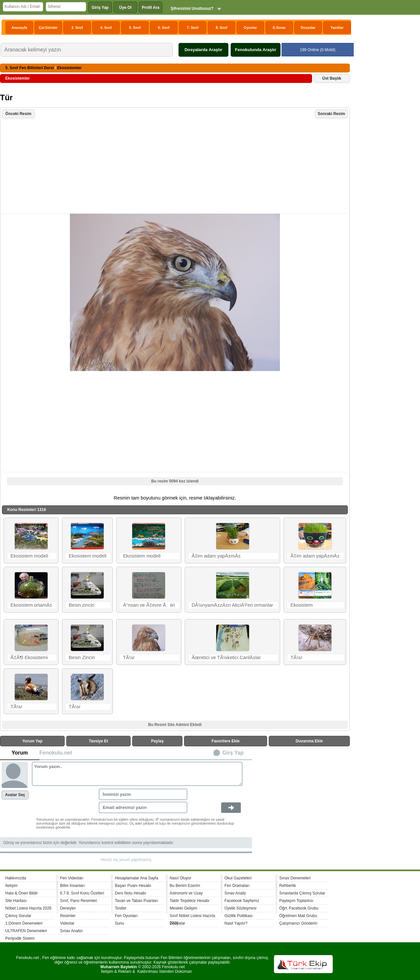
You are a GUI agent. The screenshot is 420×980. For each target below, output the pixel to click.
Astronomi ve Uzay (186, 893)
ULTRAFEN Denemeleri (26, 931)
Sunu (119, 923)
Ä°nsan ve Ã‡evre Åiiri (149, 605)
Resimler (68, 916)
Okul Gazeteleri (238, 878)
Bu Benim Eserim (185, 886)
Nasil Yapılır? (236, 923)
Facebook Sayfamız (242, 901)
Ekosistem (302, 605)
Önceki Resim (18, 114)
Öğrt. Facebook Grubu (299, 908)
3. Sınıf (77, 28)
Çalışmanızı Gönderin (298, 923)
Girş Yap (233, 753)
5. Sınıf (135, 28)
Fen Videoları (72, 878)
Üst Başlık (332, 78)
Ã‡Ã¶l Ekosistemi (29, 657)
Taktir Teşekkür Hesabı (189, 901)
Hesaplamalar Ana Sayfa (136, 878)
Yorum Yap (32, 741)
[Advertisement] (176, 167)
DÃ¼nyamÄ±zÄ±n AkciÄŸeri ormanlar (232, 605)
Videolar (67, 923)
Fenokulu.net (56, 753)
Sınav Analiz (235, 893)
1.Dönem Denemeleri (24, 923)
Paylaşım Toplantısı (296, 901)
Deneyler (68, 908)
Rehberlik (288, 886)
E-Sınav (279, 28)
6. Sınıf (164, 28)
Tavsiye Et (98, 741)
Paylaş (157, 741)
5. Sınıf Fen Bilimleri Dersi (30, 68)
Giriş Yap (100, 8)
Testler (121, 908)
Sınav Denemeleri (295, 878)
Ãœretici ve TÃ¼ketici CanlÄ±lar (226, 657)
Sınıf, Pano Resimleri (79, 901)
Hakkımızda (16, 878)
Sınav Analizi (71, 931)
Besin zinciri (82, 605)
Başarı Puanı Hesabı (133, 886)
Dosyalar (308, 28)
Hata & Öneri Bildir (21, 893)
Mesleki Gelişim (183, 908)
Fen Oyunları (126, 916)
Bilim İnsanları (72, 886)
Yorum (20, 753)
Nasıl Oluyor (180, 878)
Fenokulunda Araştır (256, 50)
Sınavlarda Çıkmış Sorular (302, 893)
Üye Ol (125, 8)
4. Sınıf (106, 28)
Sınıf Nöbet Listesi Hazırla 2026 (192, 917)
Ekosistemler (69, 68)
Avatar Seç (15, 795)
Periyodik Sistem (20, 938)
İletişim (11, 886)
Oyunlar (250, 28)
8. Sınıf (222, 28)
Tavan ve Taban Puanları (136, 901)
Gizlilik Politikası (239, 916)
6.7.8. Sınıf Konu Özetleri (82, 893)
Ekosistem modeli (29, 556)
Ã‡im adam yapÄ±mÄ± (216, 556)
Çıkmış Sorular (18, 916)
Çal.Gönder (48, 28)
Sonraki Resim (331, 114)
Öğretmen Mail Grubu (298, 916)
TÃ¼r (129, 657)
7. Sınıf (193, 28)
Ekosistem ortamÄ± (31, 605)
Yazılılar (337, 28)
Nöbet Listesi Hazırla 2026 (28, 908)
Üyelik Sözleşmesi (240, 908)
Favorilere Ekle (226, 741)
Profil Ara (151, 8)
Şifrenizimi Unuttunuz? (192, 9)
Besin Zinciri (82, 657)
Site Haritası (16, 901)
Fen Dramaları (237, 886)
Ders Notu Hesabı (130, 893)
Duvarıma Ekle (309, 741)
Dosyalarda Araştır (203, 50)
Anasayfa (19, 28)
